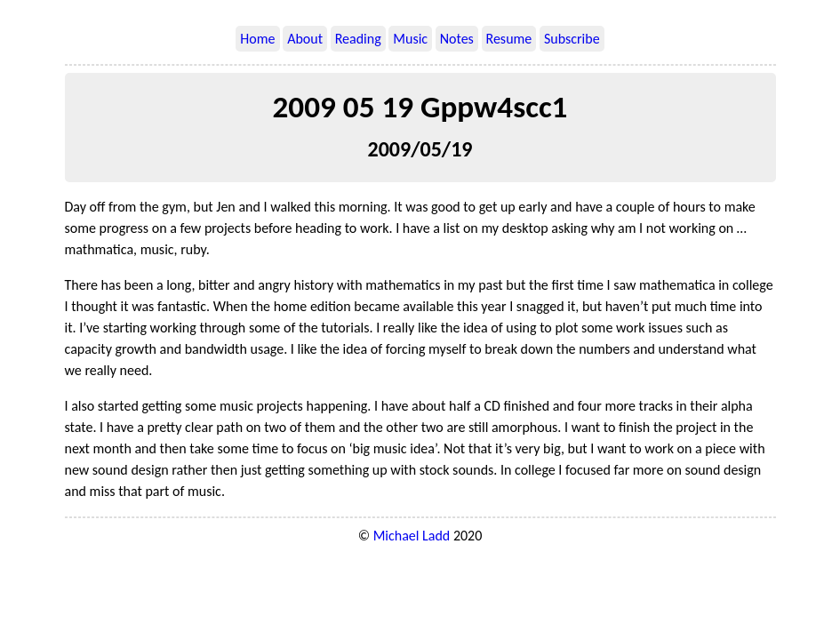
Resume (509, 39)
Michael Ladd (412, 536)
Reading (358, 39)
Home (257, 39)
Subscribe (572, 39)
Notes (457, 39)
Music (410, 39)
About (305, 39)
